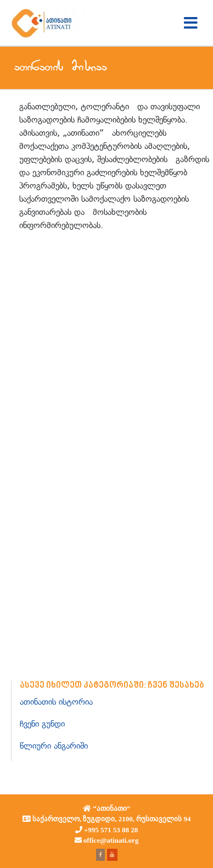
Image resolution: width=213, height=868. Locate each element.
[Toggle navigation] (191, 23)
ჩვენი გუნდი (42, 724)
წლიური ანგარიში (54, 746)
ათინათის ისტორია (56, 702)
